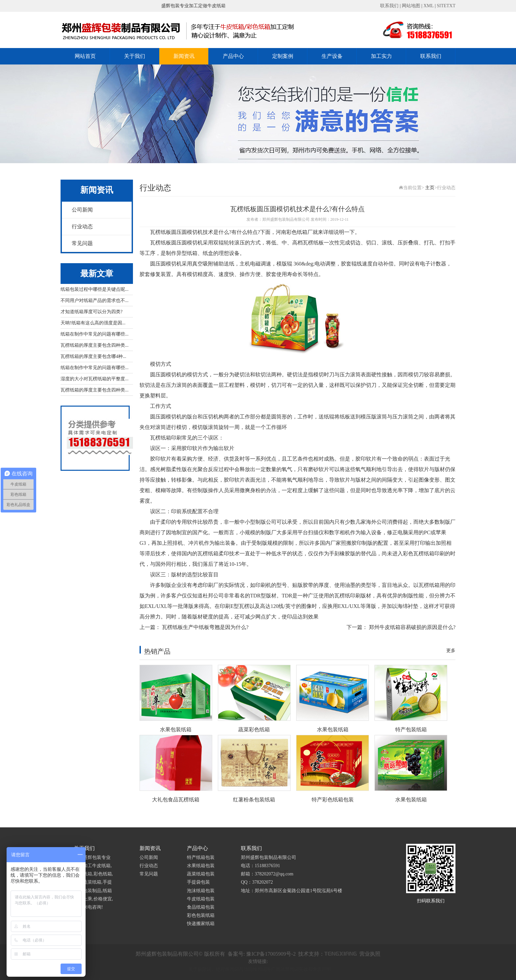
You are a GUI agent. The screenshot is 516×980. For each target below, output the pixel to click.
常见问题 (82, 243)
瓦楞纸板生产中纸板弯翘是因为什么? (205, 627)
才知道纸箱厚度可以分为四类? (91, 312)
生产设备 (332, 56)
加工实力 (381, 56)
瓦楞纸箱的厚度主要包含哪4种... (93, 356)
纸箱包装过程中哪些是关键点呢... (95, 289)
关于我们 (135, 56)
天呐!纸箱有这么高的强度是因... (93, 323)
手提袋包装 (198, 882)
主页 (430, 188)
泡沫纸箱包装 (201, 891)
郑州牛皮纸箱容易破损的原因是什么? (412, 627)
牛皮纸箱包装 (201, 899)
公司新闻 (82, 210)
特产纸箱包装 (201, 857)
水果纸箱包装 (201, 866)
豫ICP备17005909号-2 (271, 954)
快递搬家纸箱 (201, 924)
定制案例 (283, 56)
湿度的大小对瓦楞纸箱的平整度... (95, 379)
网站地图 (411, 6)
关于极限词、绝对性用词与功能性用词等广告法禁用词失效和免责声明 (260, 969)
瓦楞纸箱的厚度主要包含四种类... (95, 345)
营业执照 (370, 954)
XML (429, 6)
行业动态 (82, 226)
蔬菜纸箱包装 (201, 874)
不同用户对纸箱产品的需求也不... (95, 301)
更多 (451, 651)
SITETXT (446, 6)
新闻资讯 (184, 56)
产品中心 (233, 56)
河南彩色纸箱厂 (294, 232)
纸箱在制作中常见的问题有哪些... (95, 334)
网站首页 (85, 56)
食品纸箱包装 (201, 907)
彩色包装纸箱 (201, 915)
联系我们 (389, 6)
